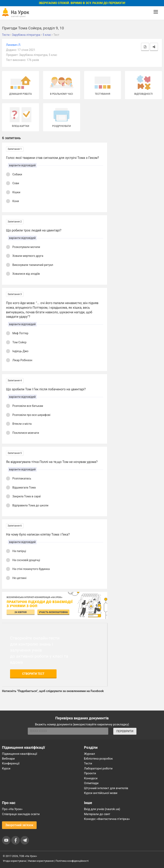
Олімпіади (91, 783)
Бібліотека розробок (99, 759)
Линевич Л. (13, 45)
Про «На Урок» (12, 809)
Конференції (11, 763)
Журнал (90, 754)
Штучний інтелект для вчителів (106, 788)
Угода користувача (14, 861)
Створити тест (33, 674)
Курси (6, 768)
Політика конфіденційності (72, 861)
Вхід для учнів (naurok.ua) (102, 809)
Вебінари (8, 759)
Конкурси (91, 778)
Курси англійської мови (101, 793)
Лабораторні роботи (98, 768)
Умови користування (41, 861)
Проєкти (90, 773)
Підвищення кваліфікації (20, 754)
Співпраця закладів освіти (21, 814)
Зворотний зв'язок (19, 825)
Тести (88, 763)
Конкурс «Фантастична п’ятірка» (107, 819)
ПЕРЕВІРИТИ (125, 731)
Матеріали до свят (97, 814)
